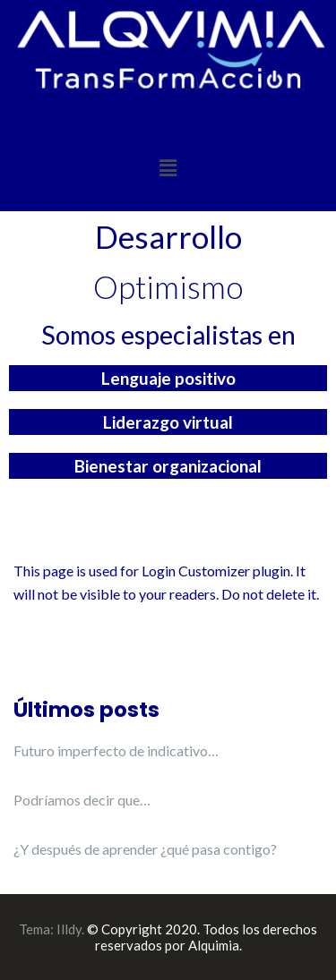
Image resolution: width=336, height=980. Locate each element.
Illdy (69, 929)
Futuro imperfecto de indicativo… (116, 750)
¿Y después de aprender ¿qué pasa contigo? (145, 849)
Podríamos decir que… (82, 800)
